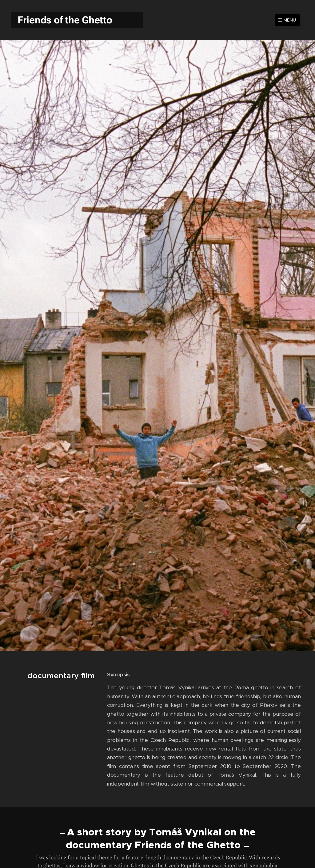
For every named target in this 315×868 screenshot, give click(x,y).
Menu (287, 20)
